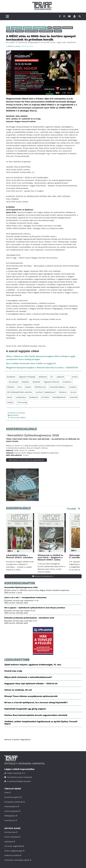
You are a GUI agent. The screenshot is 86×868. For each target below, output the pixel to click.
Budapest (11, 377)
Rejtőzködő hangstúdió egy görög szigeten (25, 709)
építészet (43, 377)
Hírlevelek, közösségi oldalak (18, 860)
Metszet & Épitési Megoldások (17, 740)
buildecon (67, 382)
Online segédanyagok (14, 851)
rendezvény (21, 397)
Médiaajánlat (11, 816)
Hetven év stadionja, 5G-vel (18, 690)
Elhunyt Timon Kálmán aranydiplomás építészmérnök (31, 696)
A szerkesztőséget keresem (18, 781)
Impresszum (11, 820)
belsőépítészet (59, 397)
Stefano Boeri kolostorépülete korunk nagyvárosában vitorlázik (36, 715)
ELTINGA (45, 397)
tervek (73, 392)
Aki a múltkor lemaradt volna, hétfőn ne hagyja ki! (31, 363)
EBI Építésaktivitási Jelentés (19, 392)
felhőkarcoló (40, 387)
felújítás (25, 382)
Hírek (8, 793)
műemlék (74, 397)
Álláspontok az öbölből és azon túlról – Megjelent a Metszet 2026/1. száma (50, 557)
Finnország (22, 402)
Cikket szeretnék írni (15, 773)
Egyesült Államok (52, 382)
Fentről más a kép (13, 671)
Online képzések (12, 811)
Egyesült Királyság (27, 377)
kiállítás (10, 387)
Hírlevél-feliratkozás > (43, 576)
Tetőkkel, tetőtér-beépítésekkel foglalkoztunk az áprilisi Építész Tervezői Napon (41, 723)
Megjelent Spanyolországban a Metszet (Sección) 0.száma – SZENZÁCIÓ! (42, 368)
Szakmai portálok (13, 855)
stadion (10, 402)
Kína (20, 387)
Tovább (72, 509)
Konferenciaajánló (13, 797)
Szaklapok (10, 842)
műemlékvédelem (57, 387)
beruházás (13, 382)
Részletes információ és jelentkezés (26, 460)
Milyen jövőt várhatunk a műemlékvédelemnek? (28, 677)
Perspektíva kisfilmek (15, 802)
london (75, 377)
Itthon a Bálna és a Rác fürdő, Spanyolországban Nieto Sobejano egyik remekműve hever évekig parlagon (41, 358)
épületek (37, 382)
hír (52, 377)
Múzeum (63, 392)
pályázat (60, 377)
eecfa (9, 397)
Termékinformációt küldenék (18, 777)
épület (28, 387)
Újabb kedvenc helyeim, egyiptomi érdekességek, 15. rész (33, 665)
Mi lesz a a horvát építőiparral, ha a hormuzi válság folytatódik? (36, 702)
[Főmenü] (7, 17)
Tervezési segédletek (14, 846)
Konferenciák (11, 832)
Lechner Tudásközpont (46, 392)
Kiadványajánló (12, 806)
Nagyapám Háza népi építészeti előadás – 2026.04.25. (31, 683)
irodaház (73, 387)
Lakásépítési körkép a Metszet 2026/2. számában (19, 556)
